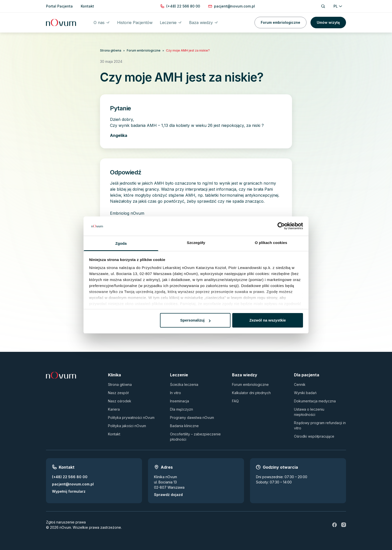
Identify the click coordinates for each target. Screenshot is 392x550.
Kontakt (114, 434)
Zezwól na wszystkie (267, 320)
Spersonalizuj (195, 320)
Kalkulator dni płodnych (251, 393)
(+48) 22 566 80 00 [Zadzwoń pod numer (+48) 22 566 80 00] (70, 477)
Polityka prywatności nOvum (131, 418)
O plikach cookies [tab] (271, 243)
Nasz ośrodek (120, 401)
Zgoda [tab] (121, 243)
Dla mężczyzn (181, 409)
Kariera (114, 409)
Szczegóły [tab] (196, 243)
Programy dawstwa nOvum (192, 418)
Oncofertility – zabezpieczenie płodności (195, 437)
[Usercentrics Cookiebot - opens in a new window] (281, 226)
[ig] (343, 525)
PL (338, 6)
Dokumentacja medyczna (315, 401)
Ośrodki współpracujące (314, 436)
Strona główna (111, 50)
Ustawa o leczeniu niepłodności (309, 412)
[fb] (334, 525)
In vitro (175, 393)
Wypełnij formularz (69, 491)
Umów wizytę (328, 22)
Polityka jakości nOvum (127, 426)
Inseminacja (179, 401)
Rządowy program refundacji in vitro (320, 425)
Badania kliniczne (184, 426)
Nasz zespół (118, 393)
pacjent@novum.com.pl (73, 484)
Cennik (300, 384)
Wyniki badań (305, 393)
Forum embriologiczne (280, 22)
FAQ (235, 401)
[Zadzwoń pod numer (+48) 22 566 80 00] (183, 6)
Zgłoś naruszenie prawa (66, 522)
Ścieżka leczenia (184, 384)
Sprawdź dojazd (168, 495)
